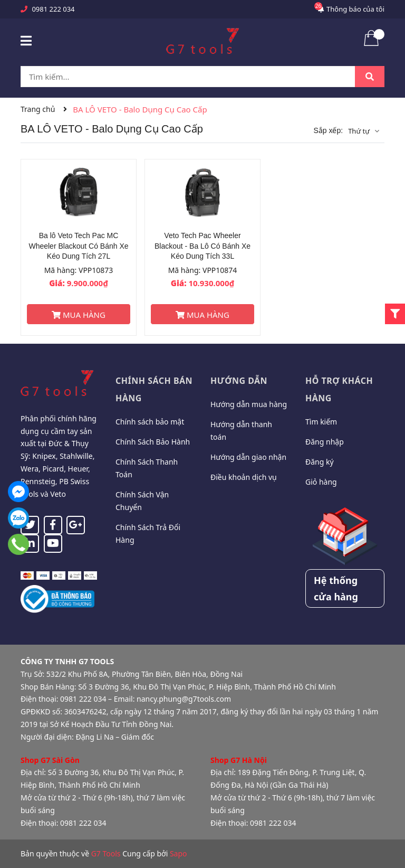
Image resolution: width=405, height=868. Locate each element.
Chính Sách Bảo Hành (153, 442)
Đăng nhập (325, 442)
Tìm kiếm (321, 422)
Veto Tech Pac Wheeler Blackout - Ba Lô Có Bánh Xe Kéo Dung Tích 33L (202, 246)
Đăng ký (320, 462)
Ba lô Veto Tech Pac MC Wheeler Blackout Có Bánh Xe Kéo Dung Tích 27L (78, 246)
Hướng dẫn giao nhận (248, 457)
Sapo (179, 853)
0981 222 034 (53, 9)
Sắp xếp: (328, 130)
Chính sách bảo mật (150, 422)
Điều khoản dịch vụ (244, 477)
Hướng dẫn (239, 381)
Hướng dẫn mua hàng (249, 404)
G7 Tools (106, 853)
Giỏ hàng (321, 482)
